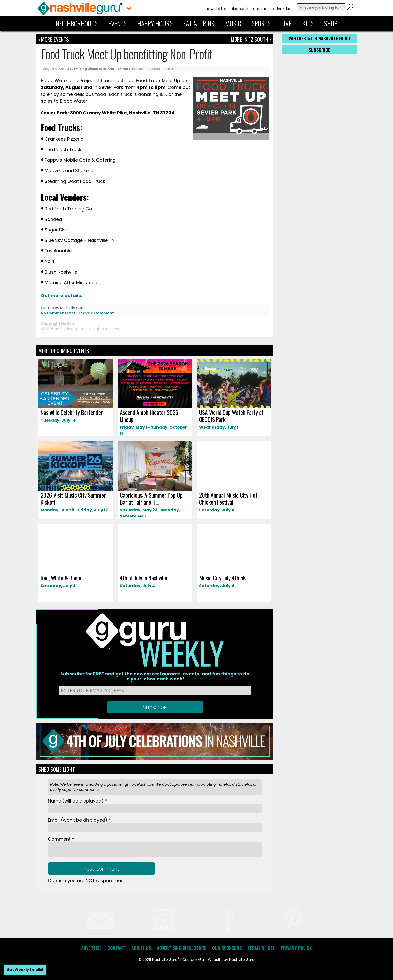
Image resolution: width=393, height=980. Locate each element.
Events (117, 23)
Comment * (61, 839)
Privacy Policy (296, 948)
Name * (77, 801)
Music (233, 23)
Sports (261, 23)
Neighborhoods (77, 23)
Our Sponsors (227, 948)
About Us (141, 948)
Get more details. (62, 295)
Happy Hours (155, 23)
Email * (79, 820)
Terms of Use (261, 948)
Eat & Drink (199, 23)
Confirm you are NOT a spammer (85, 881)
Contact (261, 9)
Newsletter (216, 9)
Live (286, 23)
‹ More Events (54, 39)
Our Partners (119, 69)
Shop (331, 23)
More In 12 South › (251, 39)
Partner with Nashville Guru (319, 38)
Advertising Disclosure (86, 69)
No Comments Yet (58, 313)
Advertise (282, 9)
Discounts (240, 9)
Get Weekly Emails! (25, 970)
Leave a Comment (96, 313)
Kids (308, 23)
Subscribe (319, 50)
